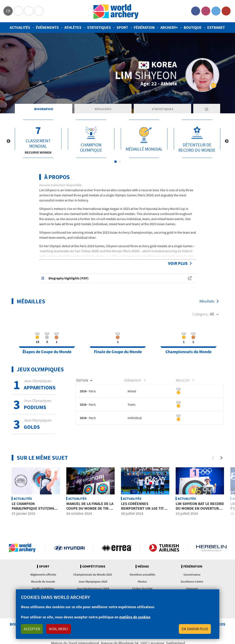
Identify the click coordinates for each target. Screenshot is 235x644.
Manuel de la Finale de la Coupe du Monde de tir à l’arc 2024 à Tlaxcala (90, 508)
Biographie (44, 109)
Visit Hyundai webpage (70, 548)
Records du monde (43, 582)
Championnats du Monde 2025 (93, 575)
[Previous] (213, 458)
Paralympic (29, 11)
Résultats (103, 109)
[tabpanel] (38, 139)
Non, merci (59, 629)
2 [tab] (120, 162)
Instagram (206, 11)
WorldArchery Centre (39, 11)
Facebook (196, 11)
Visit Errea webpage (117, 548)
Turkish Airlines (164, 548)
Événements (47, 27)
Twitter (216, 11)
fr (8, 11)
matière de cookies (135, 617)
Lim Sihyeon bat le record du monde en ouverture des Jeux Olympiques (200, 508)
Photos (142, 582)
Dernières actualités (142, 575)
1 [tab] (115, 162)
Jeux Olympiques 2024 (93, 582)
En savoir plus (195, 629)
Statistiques (99, 27)
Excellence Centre (192, 582)
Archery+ (169, 27)
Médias (143, 566)
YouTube (226, 11)
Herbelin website (211, 548)
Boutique (193, 27)
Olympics (18, 11)
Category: (201, 314)
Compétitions (94, 566)
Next (227, 141)
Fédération (144, 27)
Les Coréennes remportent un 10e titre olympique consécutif (145, 508)
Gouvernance (192, 575)
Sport (122, 27)
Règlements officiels (43, 575)
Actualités (20, 27)
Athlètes (73, 27)
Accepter (32, 629)
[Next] (221, 458)
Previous (8, 141)
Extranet (216, 27)
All (212, 314)
